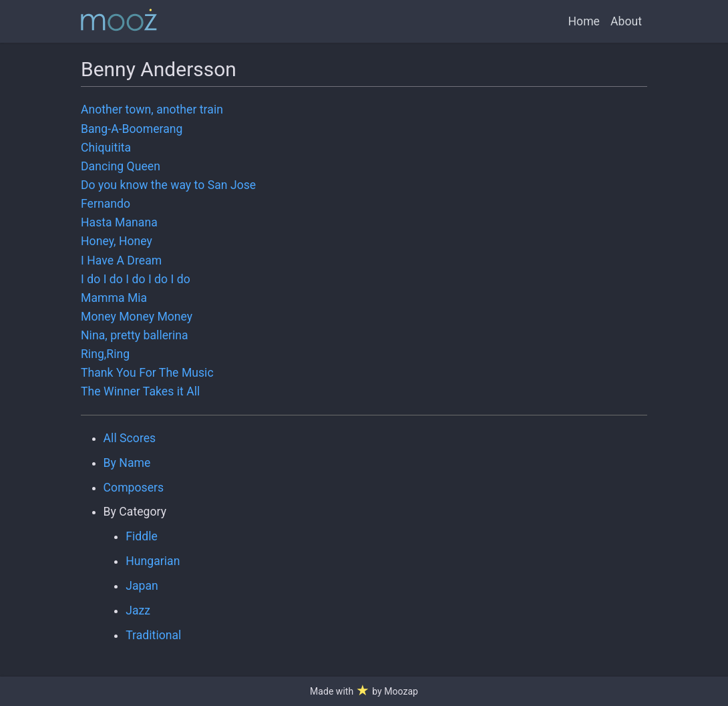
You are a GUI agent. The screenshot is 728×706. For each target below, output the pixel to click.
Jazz (138, 610)
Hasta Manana (119, 222)
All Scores (130, 438)
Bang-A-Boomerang (132, 129)
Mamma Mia (114, 298)
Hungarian (153, 561)
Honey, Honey (117, 241)
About (626, 21)
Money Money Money (137, 317)
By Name (127, 463)
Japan (142, 586)
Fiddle (142, 536)
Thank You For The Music (147, 373)
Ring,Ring (105, 354)
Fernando (106, 204)
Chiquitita (106, 148)
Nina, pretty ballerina (135, 335)
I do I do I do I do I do (136, 279)
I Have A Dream (121, 260)
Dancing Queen (121, 166)
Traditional (153, 635)
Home (584, 21)
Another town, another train (152, 110)
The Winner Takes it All (140, 391)
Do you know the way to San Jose (168, 185)
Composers (134, 488)
